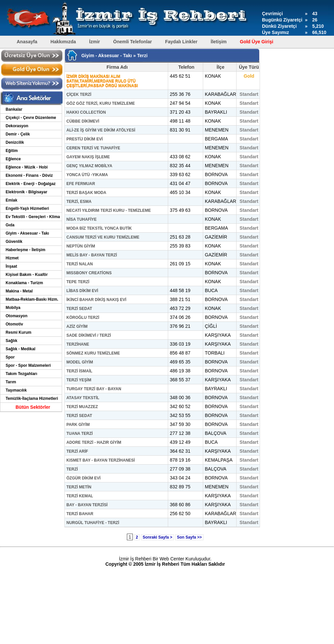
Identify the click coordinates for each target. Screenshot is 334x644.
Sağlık (11, 341)
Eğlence (13, 159)
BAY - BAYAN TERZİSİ (87, 505)
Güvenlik (14, 242)
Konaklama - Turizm (24, 283)
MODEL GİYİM (80, 362)
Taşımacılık (16, 390)
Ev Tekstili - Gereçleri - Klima (33, 217)
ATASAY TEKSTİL (83, 398)
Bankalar (14, 109)
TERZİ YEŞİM (79, 380)
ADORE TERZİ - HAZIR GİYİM (94, 442)
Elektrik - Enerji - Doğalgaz (31, 184)
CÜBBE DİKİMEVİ (83, 121)
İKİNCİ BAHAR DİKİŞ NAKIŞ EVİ (96, 300)
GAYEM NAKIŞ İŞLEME (88, 157)
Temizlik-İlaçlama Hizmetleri (32, 398)
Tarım (11, 382)
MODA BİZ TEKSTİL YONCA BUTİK (99, 228)
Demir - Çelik (18, 134)
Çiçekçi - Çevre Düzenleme (31, 118)
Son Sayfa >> (189, 537)
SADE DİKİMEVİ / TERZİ (89, 335)
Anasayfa (27, 42)
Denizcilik (15, 142)
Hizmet (12, 258)
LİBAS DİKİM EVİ (82, 291)
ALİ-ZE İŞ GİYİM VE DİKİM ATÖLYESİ (101, 130)
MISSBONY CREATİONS (89, 273)
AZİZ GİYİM (77, 326)
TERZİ (72, 469)
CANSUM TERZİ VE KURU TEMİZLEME (103, 237)
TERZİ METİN (79, 487)
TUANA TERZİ (80, 434)
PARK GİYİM (78, 425)
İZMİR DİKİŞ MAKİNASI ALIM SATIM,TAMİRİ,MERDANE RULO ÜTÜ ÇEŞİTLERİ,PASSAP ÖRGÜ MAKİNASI (102, 81)
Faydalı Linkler (181, 42)
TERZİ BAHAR (80, 514)
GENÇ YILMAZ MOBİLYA (89, 166)
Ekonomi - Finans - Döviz (29, 175)
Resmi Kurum (19, 332)
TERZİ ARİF (77, 451)
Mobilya (13, 308)
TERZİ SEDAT (79, 309)
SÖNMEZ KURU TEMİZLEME (93, 353)
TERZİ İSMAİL (79, 371)
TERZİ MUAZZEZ (82, 407)
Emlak (11, 200)
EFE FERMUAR (81, 184)
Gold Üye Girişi (257, 42)
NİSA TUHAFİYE (82, 219)
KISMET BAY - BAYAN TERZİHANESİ (101, 460)
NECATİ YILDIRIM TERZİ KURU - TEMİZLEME (109, 210)
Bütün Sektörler (33, 407)
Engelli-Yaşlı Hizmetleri (27, 208)
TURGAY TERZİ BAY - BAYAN (94, 389)
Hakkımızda (63, 42)
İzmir (95, 42)
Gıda (10, 225)
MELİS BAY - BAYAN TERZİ (92, 255)
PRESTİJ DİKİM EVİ (85, 139)
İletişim (219, 42)
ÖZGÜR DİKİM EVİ (83, 478)
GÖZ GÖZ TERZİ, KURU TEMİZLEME (101, 103)
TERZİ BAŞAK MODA (86, 193)
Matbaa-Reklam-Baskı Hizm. (32, 299)
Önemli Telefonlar (133, 42)
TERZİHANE (78, 344)
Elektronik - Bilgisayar (26, 192)
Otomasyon (17, 316)
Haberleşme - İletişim (25, 250)
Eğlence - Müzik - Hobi (27, 167)
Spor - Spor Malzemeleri (28, 365)
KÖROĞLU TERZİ (83, 318)
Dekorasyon (17, 126)
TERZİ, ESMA (79, 202)
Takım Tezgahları (21, 374)
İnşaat (11, 266)
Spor (10, 357)
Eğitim (12, 151)
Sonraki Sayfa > (158, 537)
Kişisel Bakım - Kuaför (27, 275)
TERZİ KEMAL (80, 496)
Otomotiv (14, 324)
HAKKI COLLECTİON (86, 112)
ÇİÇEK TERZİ (79, 95)
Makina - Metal (19, 291)
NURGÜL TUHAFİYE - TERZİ (93, 523)
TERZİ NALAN (80, 264)
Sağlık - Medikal (20, 349)
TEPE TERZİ (78, 282)
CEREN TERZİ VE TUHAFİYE (93, 148)
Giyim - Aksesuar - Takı (27, 233)
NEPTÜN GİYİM (81, 246)
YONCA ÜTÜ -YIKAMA (87, 175)
